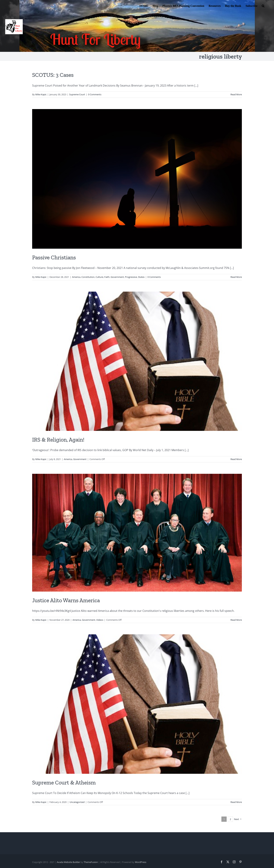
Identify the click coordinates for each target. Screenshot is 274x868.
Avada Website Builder (68, 862)
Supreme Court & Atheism (64, 782)
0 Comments (95, 94)
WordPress (141, 862)
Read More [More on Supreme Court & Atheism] (236, 802)
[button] (263, 6)
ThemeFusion (91, 862)
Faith (107, 277)
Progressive (131, 277)
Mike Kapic (41, 94)
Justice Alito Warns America (66, 600)
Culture (99, 277)
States (141, 277)
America (76, 277)
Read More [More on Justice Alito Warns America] (236, 620)
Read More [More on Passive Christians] (236, 277)
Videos (100, 620)
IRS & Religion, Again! (58, 440)
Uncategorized (77, 802)
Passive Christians (54, 257)
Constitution (88, 277)
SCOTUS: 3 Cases (53, 75)
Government (117, 277)
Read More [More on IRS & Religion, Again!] (236, 459)
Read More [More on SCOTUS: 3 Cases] (236, 94)
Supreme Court (77, 94)
